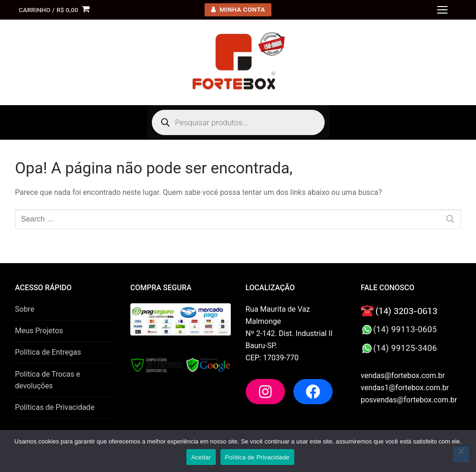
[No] (461, 454)
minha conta (238, 9)
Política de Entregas (48, 352)
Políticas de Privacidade (55, 407)
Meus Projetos (39, 331)
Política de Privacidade (257, 457)
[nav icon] (442, 10)
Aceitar (201, 457)
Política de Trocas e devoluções (47, 380)
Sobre (25, 309)
